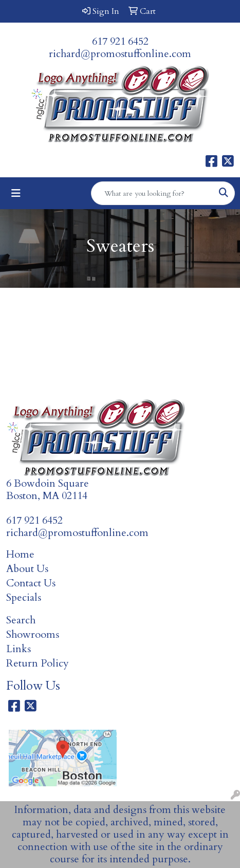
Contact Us (31, 583)
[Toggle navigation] (16, 193)
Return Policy (38, 663)
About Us (27, 569)
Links (19, 649)
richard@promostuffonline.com (120, 54)
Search (21, 620)
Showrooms (33, 634)
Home (20, 554)
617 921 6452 (120, 41)
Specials (24, 597)
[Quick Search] (152, 193)
